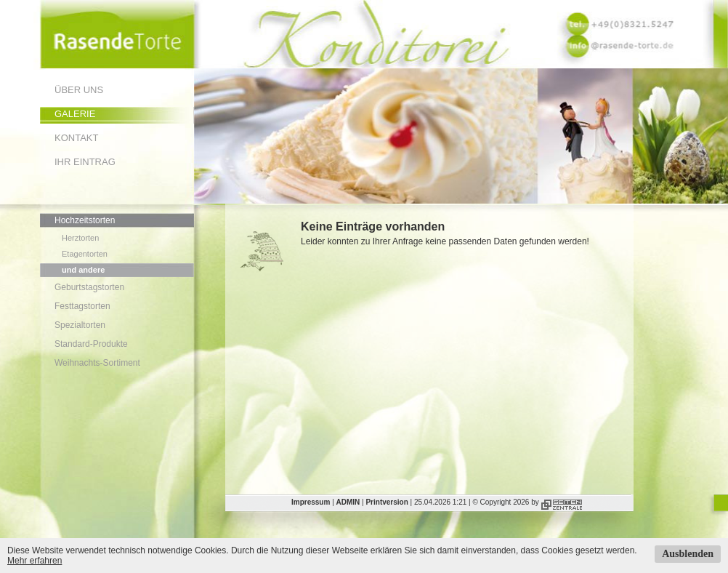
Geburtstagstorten (89, 287)
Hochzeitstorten (85, 220)
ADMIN (348, 502)
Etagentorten (85, 254)
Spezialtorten (80, 325)
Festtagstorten (82, 306)
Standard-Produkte (91, 344)
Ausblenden (688, 554)
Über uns (79, 90)
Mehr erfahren (35, 561)
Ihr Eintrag (85, 162)
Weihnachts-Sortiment (97, 363)
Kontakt (76, 138)
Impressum (311, 502)
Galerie (75, 114)
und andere (83, 270)
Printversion (387, 502)
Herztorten (80, 238)
